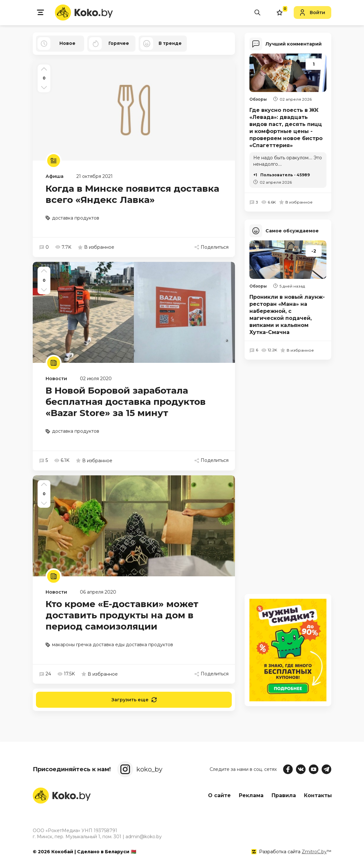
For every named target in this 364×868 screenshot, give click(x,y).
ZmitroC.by (314, 852)
